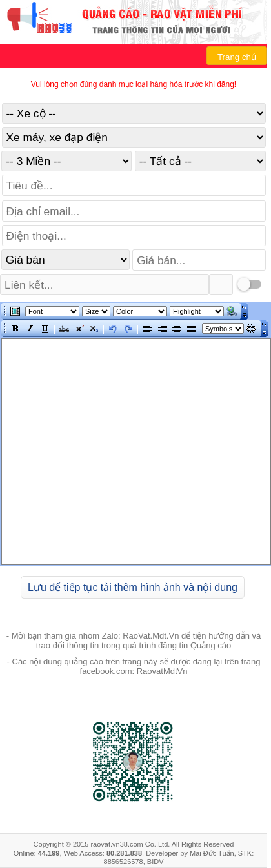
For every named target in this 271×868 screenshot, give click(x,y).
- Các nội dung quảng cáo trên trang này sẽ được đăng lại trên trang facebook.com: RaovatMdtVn (134, 666)
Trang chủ (237, 57)
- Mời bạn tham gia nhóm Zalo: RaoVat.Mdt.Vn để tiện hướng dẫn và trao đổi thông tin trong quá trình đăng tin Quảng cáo (134, 641)
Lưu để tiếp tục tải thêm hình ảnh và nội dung (133, 587)
